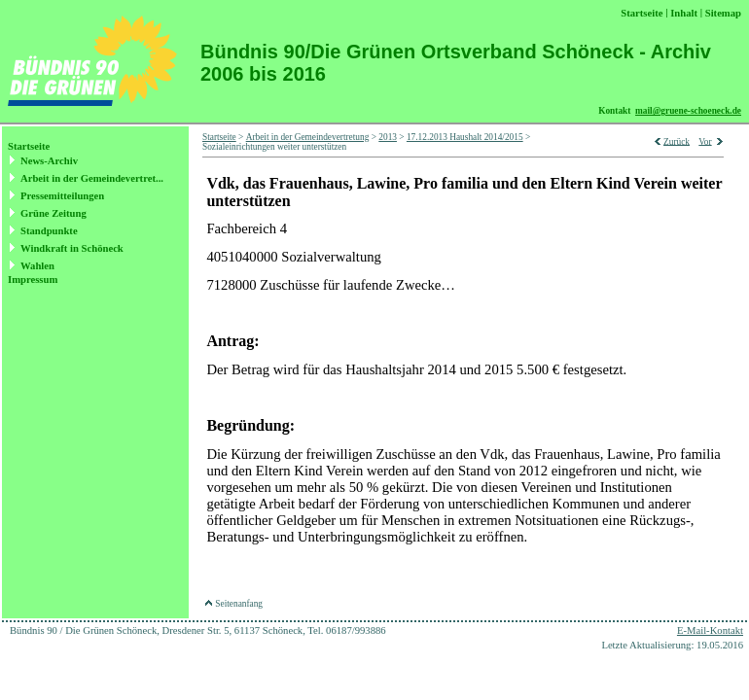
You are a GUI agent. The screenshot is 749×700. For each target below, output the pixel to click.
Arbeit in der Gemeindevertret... (92, 178)
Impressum (33, 280)
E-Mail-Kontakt (710, 630)
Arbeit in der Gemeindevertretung (308, 137)
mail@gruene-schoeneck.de (688, 111)
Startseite (29, 146)
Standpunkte (49, 231)
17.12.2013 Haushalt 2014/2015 (465, 137)
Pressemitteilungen (62, 196)
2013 (388, 137)
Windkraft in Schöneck (72, 248)
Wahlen (37, 266)
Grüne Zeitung (53, 213)
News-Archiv (49, 161)
